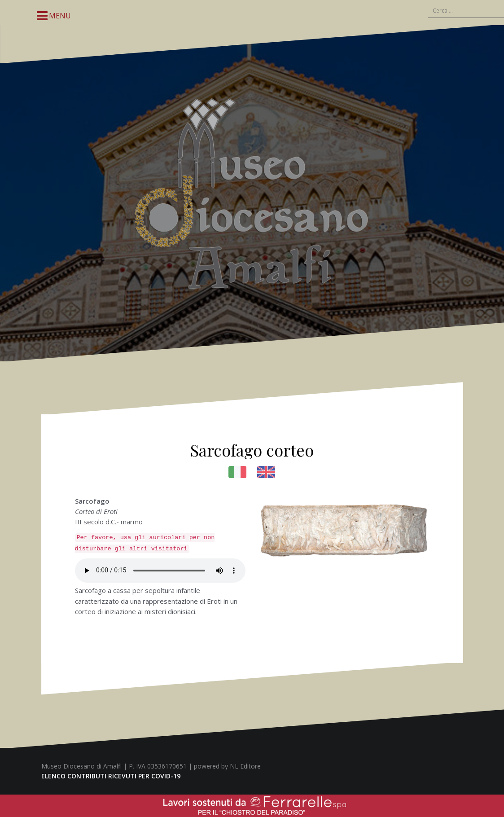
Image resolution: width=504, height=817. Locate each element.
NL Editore (245, 766)
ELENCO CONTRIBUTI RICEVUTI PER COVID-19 (111, 776)
